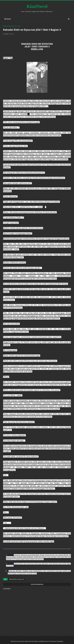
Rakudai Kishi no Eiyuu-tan (12, 26)
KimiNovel (37, 6)
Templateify (60, 641)
